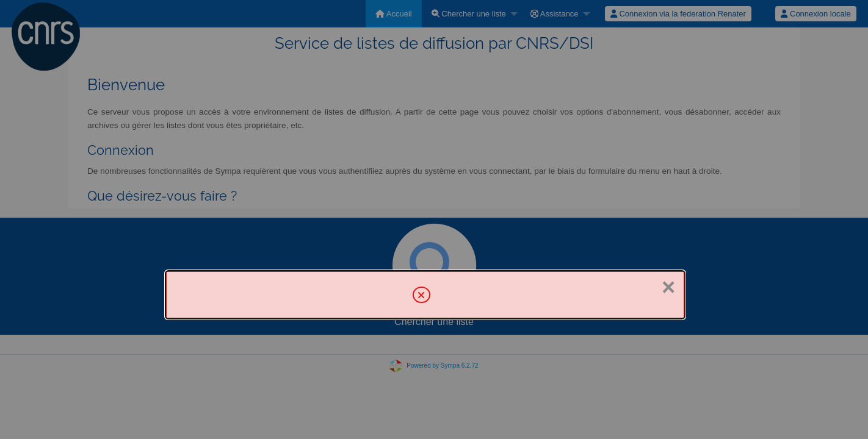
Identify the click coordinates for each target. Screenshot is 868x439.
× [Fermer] (668, 287)
